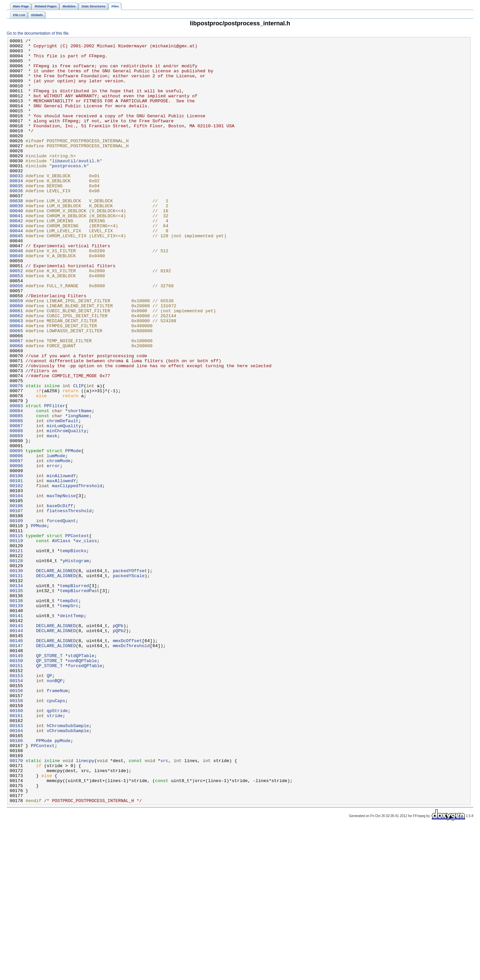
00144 (16, 749)
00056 (16, 336)
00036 (16, 222)
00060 (16, 360)
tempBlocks (73, 653)
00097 (16, 545)
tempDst (69, 713)
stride (55, 851)
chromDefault (62, 497)
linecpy (85, 905)
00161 (16, 851)
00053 (16, 324)
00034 (16, 210)
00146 (16, 761)
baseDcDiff (60, 599)
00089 (16, 515)
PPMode (73, 533)
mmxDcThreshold (131, 767)
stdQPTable (81, 779)
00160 (16, 845)
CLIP (78, 456)
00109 (16, 617)
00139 (16, 719)
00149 (16, 779)
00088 (16, 509)
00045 (16, 276)
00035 (16, 216)
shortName (80, 486)
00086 (16, 497)
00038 (16, 234)
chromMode (58, 545)
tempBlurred (74, 695)
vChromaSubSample (68, 869)
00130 (16, 677)
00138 (16, 713)
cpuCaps (56, 833)
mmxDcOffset (127, 761)
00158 (16, 833)
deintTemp (72, 731)
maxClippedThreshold (77, 575)
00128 (16, 665)
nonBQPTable (82, 785)
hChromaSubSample (68, 863)
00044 (16, 270)
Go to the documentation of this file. (38, 33)
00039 (16, 240)
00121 (16, 653)
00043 (16, 264)
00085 (16, 491)
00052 (16, 318)
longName (78, 491)
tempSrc (69, 719)
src (164, 905)
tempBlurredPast (80, 701)
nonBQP (55, 809)
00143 (16, 743)
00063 (16, 378)
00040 (16, 246)
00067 (16, 402)
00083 (16, 480)
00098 (16, 551)
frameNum (57, 821)
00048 (16, 294)
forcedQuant (61, 617)
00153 (16, 803)
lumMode (56, 539)
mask (52, 515)
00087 (16, 503)
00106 (16, 599)
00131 (16, 683)
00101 (16, 569)
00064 (16, 384)
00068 (16, 408)
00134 (16, 695)
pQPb (118, 743)
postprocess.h (69, 192)
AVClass (61, 641)
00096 (16, 539)
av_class (86, 641)
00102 (16, 575)
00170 (16, 905)
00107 (16, 605)
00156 (16, 821)
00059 (16, 354)
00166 (16, 881)
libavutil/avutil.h (76, 186)
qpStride (57, 845)
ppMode (63, 881)
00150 (16, 785)
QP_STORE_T (49, 779)
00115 (16, 635)
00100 (16, 563)
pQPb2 (119, 749)
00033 (16, 204)
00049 (16, 300)
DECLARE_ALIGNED (56, 677)
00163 (16, 863)
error (53, 551)
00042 (16, 258)
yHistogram (76, 665)
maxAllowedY (61, 569)
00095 (16, 533)
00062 (16, 372)
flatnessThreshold (69, 605)
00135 (16, 701)
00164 (16, 869)
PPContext (77, 635)
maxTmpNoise (61, 587)
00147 (16, 767)
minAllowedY (61, 563)
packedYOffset (130, 677)
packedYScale (128, 683)
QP (49, 803)
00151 (16, 791)
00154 (16, 809)
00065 (16, 390)
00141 (16, 731)
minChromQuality (66, 509)
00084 (16, 486)
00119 (16, 641)
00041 (16, 252)
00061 (16, 366)
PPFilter (54, 480)
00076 (16, 456)
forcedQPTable (85, 791)
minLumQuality (64, 503)
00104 (16, 587)
